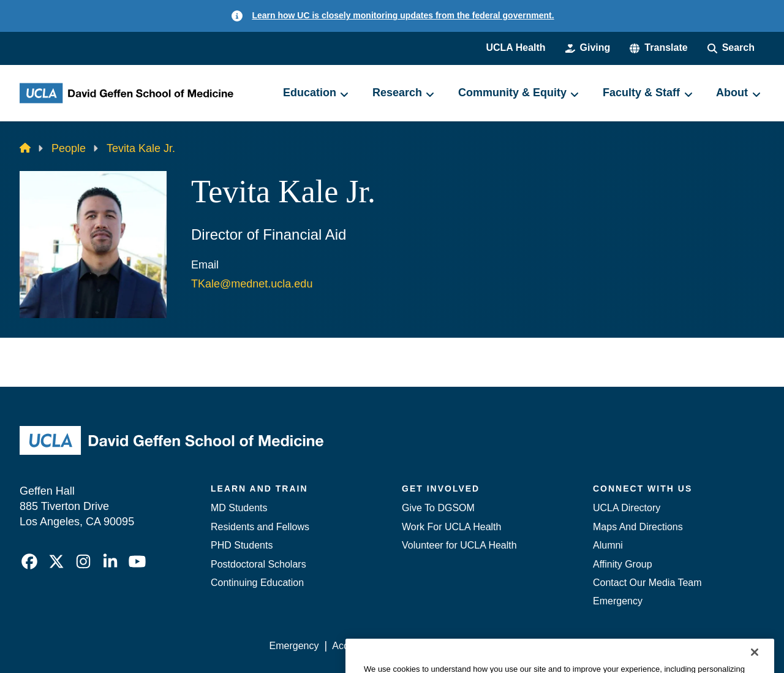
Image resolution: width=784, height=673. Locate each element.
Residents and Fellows (260, 527)
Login (648, 646)
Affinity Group (623, 564)
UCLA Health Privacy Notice (563, 646)
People (69, 148)
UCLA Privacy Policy (443, 646)
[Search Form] (731, 48)
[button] (658, 48)
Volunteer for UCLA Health (459, 545)
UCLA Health (515, 48)
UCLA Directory (627, 508)
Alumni (608, 545)
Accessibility (359, 646)
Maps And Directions (638, 527)
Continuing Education (257, 583)
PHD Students (242, 545)
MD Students (239, 508)
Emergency (618, 601)
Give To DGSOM (438, 508)
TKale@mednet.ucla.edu (252, 284)
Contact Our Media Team (647, 583)
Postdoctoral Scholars (258, 564)
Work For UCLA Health (451, 527)
